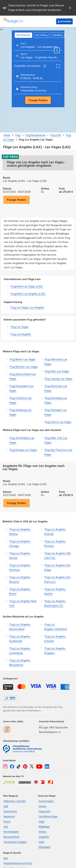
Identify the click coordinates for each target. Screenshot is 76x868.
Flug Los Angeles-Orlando (55, 532)
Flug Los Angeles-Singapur (55, 651)
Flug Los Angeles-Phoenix (55, 544)
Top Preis (10, 157)
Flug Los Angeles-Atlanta (20, 532)
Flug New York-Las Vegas (56, 440)
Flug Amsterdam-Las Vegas (22, 440)
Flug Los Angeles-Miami (20, 592)
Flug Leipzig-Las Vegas (58, 379)
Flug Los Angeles (21, 334)
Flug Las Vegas (20, 327)
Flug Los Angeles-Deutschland (20, 627)
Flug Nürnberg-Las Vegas (56, 401)
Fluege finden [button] (16, 200)
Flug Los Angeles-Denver (20, 556)
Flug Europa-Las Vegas (23, 450)
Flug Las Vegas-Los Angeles (27, 308)
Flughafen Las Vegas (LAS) (27, 287)
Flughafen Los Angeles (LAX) (28, 294)
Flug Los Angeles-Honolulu (20, 568)
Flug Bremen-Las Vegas (24, 367)
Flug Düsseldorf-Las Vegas (21, 389)
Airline (45, 188)
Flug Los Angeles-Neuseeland (20, 663)
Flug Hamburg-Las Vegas (20, 412)
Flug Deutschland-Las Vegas (22, 377)
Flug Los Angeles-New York (23, 604)
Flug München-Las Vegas (56, 389)
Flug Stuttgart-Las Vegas (55, 412)
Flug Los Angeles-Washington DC (55, 604)
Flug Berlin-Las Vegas (22, 360)
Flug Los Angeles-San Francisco (57, 580)
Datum (7, 188)
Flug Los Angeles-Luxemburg (20, 651)
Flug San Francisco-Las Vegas (58, 452)
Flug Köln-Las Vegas (57, 371)
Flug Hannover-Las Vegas (56, 362)
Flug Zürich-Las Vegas (58, 422)
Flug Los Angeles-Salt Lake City (57, 556)
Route (7, 178)
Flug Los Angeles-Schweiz (55, 639)
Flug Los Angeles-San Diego (57, 568)
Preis (62, 188)
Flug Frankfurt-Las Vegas (20, 401)
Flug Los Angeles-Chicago (20, 544)
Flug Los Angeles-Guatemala (20, 639)
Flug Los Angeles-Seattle (55, 592)
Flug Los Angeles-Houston (20, 580)
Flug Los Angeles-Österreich (56, 627)
